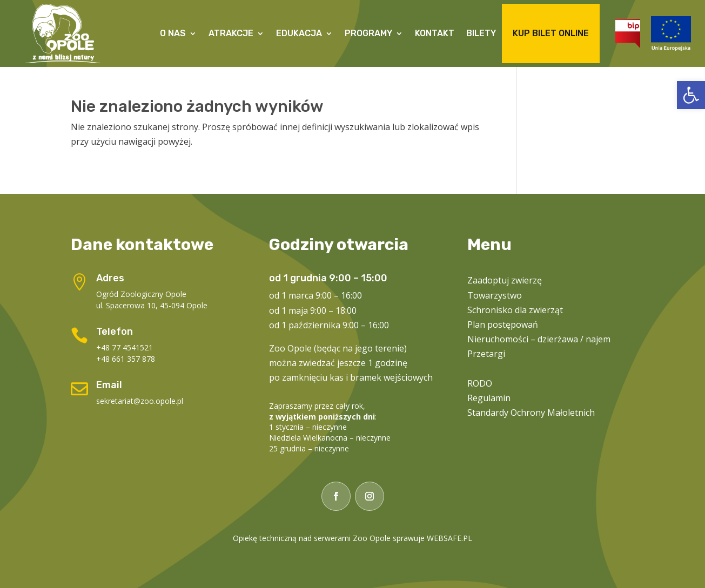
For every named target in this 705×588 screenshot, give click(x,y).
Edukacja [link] (299, 33)
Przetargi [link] (486, 354)
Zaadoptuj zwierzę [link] (505, 280)
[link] (691, 95)
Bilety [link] (481, 33)
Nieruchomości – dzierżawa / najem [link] (539, 339)
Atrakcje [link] (231, 33)
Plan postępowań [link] (503, 325)
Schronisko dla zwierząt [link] (515, 310)
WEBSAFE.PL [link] (449, 538)
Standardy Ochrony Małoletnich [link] (531, 413)
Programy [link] (368, 33)
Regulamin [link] (489, 398)
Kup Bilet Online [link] (551, 33)
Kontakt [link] (435, 33)
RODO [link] (480, 383)
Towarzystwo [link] (495, 295)
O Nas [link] (173, 33)
